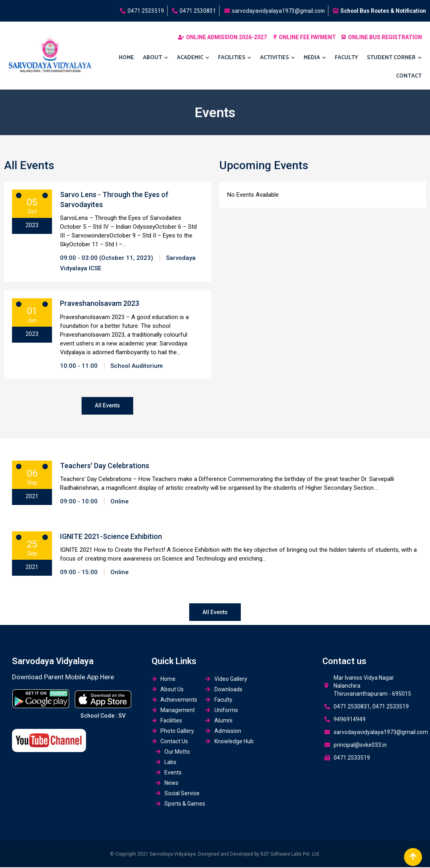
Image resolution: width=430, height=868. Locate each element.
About (155, 58)
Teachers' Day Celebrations (105, 466)
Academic (193, 58)
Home (126, 58)
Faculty (346, 58)
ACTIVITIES (277, 58)
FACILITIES (235, 58)
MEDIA (315, 58)
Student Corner (394, 58)
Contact (409, 76)
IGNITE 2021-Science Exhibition (111, 537)
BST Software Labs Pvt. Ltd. (290, 855)
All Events (107, 406)
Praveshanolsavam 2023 (100, 303)
